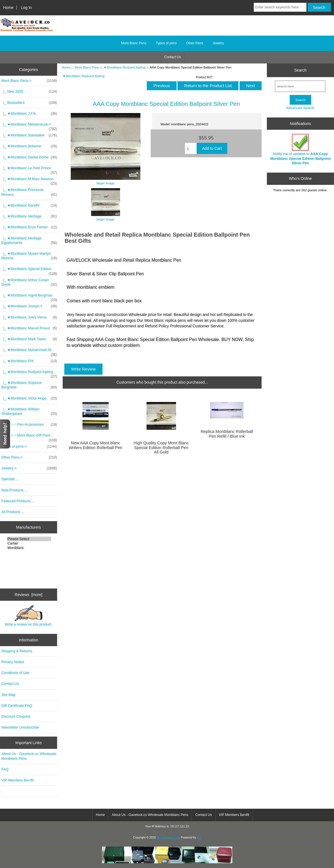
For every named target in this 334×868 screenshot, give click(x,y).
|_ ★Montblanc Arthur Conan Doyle (29, 282)
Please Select (29, 539)
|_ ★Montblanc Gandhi (29, 205)
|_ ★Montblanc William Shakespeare (29, 411)
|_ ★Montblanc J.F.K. (29, 114)
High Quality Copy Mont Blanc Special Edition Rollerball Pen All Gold (161, 447)
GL (199, 838)
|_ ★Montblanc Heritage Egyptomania (29, 241)
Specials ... (10, 479)
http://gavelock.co (168, 838)
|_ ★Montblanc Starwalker (29, 135)
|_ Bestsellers (29, 103)
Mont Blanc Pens (87, 67)
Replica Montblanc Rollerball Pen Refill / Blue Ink (227, 434)
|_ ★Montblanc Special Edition (29, 270)
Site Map (8, 695)
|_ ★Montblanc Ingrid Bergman (29, 297)
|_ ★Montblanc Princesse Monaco (29, 192)
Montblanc (29, 548)
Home (8, 8)
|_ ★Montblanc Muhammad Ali (29, 351)
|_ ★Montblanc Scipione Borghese (29, 385)
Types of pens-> (29, 447)
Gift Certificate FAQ (17, 706)
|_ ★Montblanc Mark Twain (29, 339)
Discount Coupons (16, 716)
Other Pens (195, 43)
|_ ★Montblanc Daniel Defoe (29, 157)
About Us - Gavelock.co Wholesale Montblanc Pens (29, 756)
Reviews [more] (28, 595)
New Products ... (14, 490)
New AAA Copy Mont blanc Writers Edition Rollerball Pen (96, 445)
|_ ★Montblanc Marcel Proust (29, 328)
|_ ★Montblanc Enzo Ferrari (29, 227)
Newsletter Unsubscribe (20, 727)
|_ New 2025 (29, 92)
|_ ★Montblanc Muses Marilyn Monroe (29, 256)
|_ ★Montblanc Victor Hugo (29, 398)
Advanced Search (300, 108)
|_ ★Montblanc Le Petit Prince (29, 170)
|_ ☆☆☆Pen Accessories (29, 425)
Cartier (29, 543)
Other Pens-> (29, 457)
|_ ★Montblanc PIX (29, 361)
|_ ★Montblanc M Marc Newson (29, 180)
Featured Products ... (18, 501)
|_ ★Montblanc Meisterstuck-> (29, 126)
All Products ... (13, 512)
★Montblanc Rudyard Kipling (125, 67)
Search (300, 70)
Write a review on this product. (29, 616)
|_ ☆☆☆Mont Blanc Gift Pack (29, 437)
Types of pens (166, 43)
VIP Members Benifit (18, 780)
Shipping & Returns (17, 651)
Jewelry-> (29, 468)
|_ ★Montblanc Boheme (29, 146)
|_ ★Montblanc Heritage (29, 216)
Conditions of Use (15, 673)
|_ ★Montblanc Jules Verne (29, 317)
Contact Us (173, 57)
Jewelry (218, 43)
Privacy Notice (13, 662)
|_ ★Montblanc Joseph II (29, 306)
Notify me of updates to (300, 149)
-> (29, 81)
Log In (26, 8)
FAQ (5, 769)
